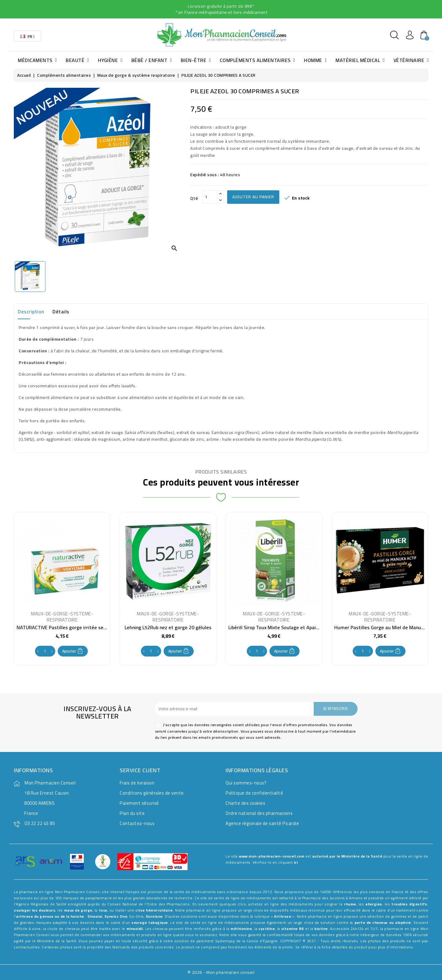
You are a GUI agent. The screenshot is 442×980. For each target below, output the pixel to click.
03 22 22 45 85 (40, 823)
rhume (350, 904)
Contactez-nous (137, 823)
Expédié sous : (205, 175)
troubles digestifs (409, 904)
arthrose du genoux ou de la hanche (50, 916)
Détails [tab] (61, 312)
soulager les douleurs (35, 910)
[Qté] (210, 197)
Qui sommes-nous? (246, 783)
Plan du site (132, 813)
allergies (374, 904)
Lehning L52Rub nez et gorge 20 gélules (168, 627)
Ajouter (73, 651)
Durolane (154, 916)
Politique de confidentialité (254, 793)
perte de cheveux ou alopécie (383, 922)
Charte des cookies (245, 803)
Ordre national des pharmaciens (259, 813)
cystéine (267, 929)
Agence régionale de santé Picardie (262, 823)
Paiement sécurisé (139, 803)
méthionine (241, 929)
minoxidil (135, 929)
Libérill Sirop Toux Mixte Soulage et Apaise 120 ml (283, 627)
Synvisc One (116, 916)
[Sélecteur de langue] (27, 36)
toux (103, 910)
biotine (321, 929)
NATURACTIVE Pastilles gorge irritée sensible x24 (71, 627)
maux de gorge (78, 910)
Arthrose (283, 916)
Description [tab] (31, 312)
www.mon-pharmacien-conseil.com (271, 856)
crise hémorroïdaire (154, 910)
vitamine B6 (293, 929)
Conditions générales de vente (152, 793)
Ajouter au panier (253, 197)
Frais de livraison (137, 783)
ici (296, 862)
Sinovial (95, 916)
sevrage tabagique (150, 922)
